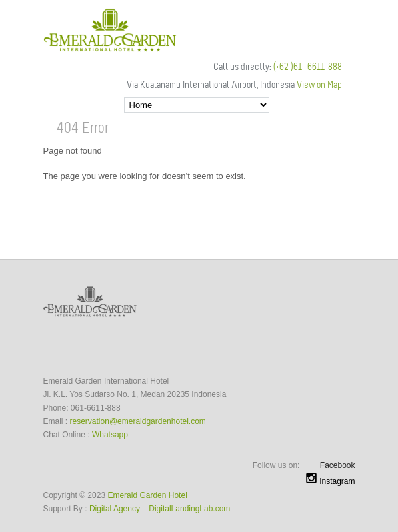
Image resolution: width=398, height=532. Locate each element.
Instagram (330, 481)
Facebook (338, 465)
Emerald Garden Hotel (147, 495)
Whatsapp (110, 435)
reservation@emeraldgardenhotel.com (138, 421)
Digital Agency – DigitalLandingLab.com (160, 509)
